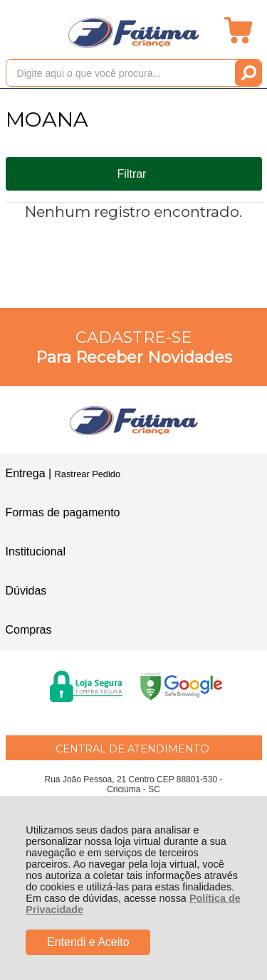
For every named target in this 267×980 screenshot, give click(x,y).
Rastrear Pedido (88, 474)
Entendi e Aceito (88, 942)
